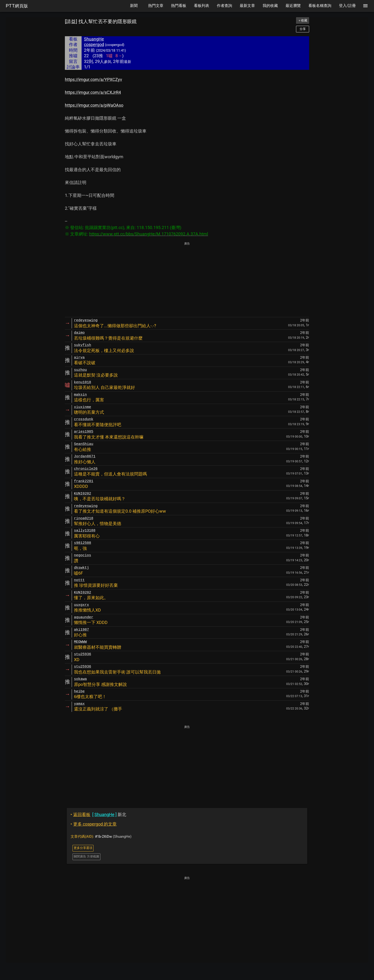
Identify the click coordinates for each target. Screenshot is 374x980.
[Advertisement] (187, 280)
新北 (98, 814)
